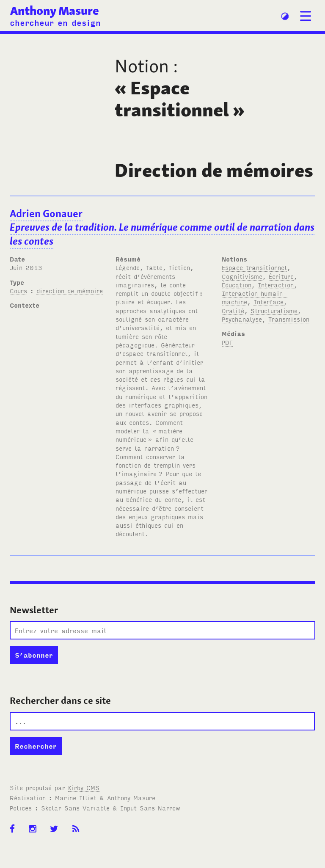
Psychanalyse (242, 319)
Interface (269, 302)
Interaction (276, 285)
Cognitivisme (242, 276)
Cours (18, 291)
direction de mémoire (70, 291)
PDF (227, 342)
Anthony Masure (55, 11)
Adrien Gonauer (162, 227)
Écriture (281, 276)
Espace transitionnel (254, 267)
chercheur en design (55, 22)
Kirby (84, 787)
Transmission (289, 319)
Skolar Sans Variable (75, 808)
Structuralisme (274, 310)
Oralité (233, 310)
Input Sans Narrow (150, 808)
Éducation (237, 285)
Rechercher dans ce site (60, 700)
